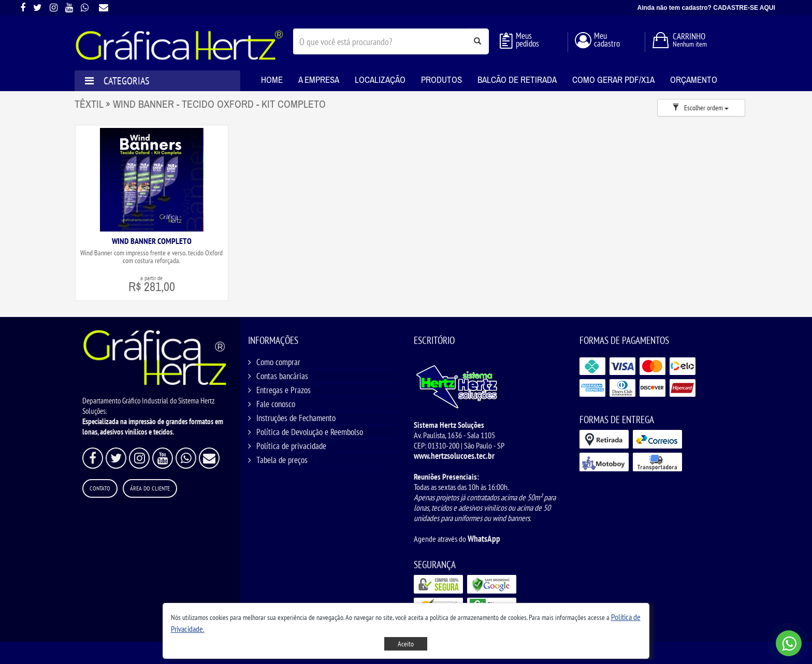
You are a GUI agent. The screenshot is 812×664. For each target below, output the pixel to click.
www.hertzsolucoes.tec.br (454, 456)
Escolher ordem (700, 108)
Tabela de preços (282, 460)
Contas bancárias (282, 376)
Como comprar (278, 362)
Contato (100, 488)
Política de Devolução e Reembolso (310, 432)
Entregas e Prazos (284, 390)
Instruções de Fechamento (296, 418)
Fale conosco (276, 404)
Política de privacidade (291, 446)
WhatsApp (484, 539)
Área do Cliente (150, 488)
